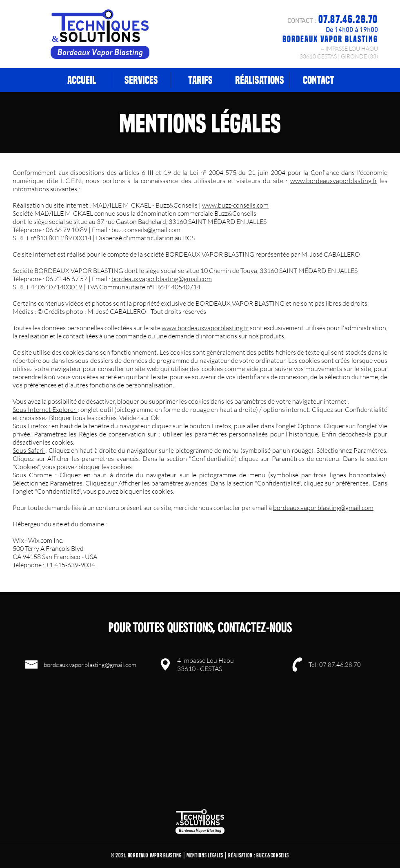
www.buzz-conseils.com (235, 205)
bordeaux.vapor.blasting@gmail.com (162, 279)
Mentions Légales (205, 855)
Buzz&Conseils (273, 855)
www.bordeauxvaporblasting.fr (334, 181)
